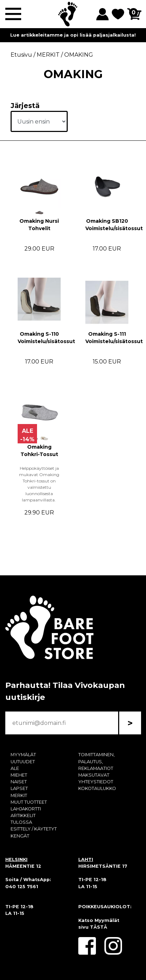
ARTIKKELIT (23, 815)
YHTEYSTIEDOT (96, 782)
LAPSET (19, 788)
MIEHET (19, 775)
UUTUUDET (23, 762)
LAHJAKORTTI (26, 809)
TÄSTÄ (99, 927)
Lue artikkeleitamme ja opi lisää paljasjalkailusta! (73, 35)
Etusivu (21, 55)
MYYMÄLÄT (23, 755)
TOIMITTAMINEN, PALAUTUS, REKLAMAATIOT (96, 761)
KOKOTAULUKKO (97, 788)
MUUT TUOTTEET (29, 802)
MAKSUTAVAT (94, 775)
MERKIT (19, 795)
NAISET (19, 782)
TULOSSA (21, 822)
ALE (15, 768)
